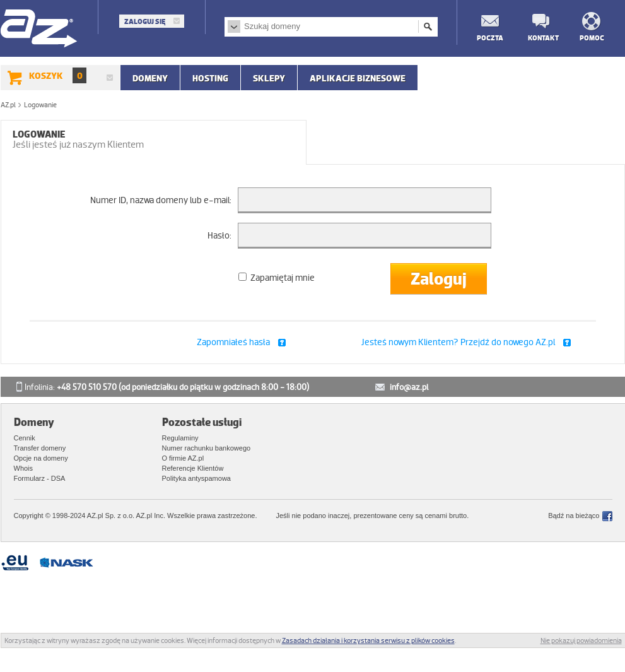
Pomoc (592, 38)
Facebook (607, 516)
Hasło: (219, 235)
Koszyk (58, 75)
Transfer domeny (40, 448)
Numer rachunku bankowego (207, 448)
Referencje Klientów (193, 468)
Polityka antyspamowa (196, 478)
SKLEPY (269, 78)
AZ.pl (39, 29)
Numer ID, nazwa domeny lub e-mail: (161, 200)
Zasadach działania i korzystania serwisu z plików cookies (368, 640)
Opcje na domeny (41, 458)
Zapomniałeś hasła (233, 342)
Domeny (150, 78)
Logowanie (78, 139)
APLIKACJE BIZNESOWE (358, 78)
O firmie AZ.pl (183, 458)
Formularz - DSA (40, 478)
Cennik (25, 438)
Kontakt (540, 38)
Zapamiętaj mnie (277, 278)
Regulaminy (180, 438)
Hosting (210, 78)
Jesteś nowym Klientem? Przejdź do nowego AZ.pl (458, 342)
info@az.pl (409, 387)
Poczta (489, 38)
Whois (24, 468)
